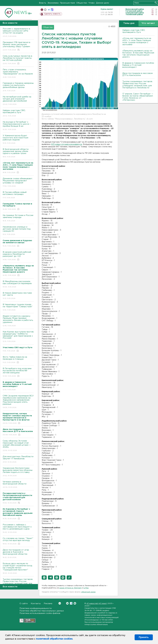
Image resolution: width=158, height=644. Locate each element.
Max (75, 603)
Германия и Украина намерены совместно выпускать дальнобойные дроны (18, 87)
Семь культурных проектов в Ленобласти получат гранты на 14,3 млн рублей (18, 60)
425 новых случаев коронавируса (67, 144)
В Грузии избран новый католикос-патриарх (18, 195)
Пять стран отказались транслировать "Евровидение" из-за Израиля (18, 74)
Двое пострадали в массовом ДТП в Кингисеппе (138, 74)
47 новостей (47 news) (97, 604)
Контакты (36, 604)
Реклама (48, 604)
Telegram (71, 603)
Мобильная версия (42, 10)
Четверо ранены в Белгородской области (18, 485)
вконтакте (45, 10)
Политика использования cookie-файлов (40, 613)
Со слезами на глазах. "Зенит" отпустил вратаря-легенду (18, 541)
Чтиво (92, 3)
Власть (43, 3)
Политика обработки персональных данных (42, 611)
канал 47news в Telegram (70, 588)
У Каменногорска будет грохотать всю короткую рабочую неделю (18, 140)
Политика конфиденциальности (36, 608)
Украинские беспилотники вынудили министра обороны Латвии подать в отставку (18, 472)
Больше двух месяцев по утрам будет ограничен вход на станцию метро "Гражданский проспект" (18, 568)
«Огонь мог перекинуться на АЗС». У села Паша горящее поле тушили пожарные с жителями (137, 41)
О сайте (24, 604)
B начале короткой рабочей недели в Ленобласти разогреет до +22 (18, 256)
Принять (144, 637)
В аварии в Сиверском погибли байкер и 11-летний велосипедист (138, 65)
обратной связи (88, 592)
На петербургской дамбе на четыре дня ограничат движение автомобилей (18, 101)
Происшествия (67, 3)
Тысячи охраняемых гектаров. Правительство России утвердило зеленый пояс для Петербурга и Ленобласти (138, 85)
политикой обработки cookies (54, 639)
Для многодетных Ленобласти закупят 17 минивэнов (18, 459)
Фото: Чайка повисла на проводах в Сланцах (18, 360)
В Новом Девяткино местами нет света (18, 296)
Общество (82, 3)
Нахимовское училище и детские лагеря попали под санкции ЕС (18, 231)
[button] (44, 578)
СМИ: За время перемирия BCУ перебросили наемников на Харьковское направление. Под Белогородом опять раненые (18, 402)
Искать (156, 3)
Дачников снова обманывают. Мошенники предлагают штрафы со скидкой (18, 182)
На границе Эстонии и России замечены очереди (18, 218)
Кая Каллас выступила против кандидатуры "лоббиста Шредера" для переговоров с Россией (18, 337)
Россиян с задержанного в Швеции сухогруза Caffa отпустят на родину (18, 33)
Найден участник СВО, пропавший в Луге (18, 113)
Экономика (53, 3)
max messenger (52, 10)
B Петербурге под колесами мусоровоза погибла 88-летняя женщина (18, 372)
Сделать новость (52, 14)
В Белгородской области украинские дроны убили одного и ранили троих (18, 153)
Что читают (148, 23)
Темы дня (129, 23)
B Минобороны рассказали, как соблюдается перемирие (18, 284)
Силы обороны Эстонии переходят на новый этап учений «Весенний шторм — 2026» (18, 446)
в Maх (86, 588)
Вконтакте (60, 603)
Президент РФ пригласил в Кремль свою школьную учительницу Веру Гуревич (18, 46)
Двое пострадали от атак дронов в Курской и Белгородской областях (18, 554)
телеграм (49, 10)
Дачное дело (103, 3)
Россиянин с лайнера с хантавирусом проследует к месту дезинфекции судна (18, 529)
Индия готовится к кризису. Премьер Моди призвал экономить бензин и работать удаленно (18, 321)
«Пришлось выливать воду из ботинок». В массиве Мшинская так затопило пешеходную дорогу (138, 54)
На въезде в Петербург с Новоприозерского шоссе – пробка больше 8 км (18, 126)
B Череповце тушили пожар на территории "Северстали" (18, 307)
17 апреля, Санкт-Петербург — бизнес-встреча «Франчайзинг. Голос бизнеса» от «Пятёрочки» (138, 97)
